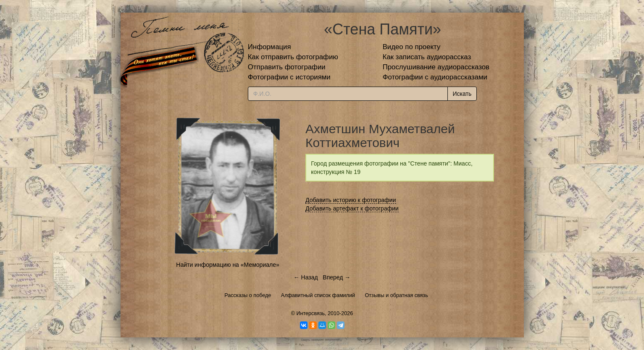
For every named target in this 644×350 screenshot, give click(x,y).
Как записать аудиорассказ (427, 57)
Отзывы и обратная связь (397, 295)
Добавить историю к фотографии (351, 200)
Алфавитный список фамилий (318, 295)
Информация (269, 47)
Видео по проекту (412, 47)
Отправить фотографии (287, 67)
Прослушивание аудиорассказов (436, 67)
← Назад (306, 277)
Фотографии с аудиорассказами (435, 77)
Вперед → (336, 277)
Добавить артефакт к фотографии (352, 208)
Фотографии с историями (289, 77)
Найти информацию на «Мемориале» (227, 265)
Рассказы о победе (248, 295)
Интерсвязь (310, 313)
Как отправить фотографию (293, 57)
